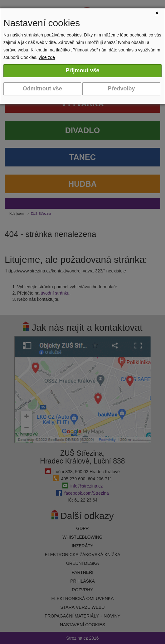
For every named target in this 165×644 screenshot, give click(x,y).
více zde (47, 57)
